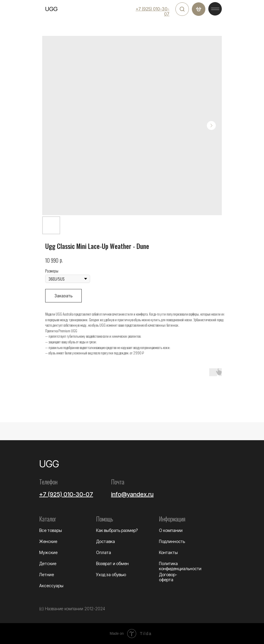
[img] (182, 9)
